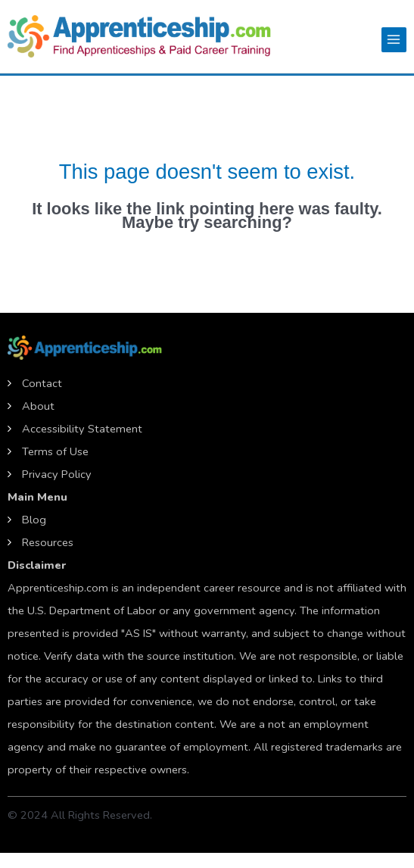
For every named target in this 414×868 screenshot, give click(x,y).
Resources (48, 542)
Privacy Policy (57, 474)
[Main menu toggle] (394, 40)
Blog (34, 520)
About (38, 406)
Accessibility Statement (82, 429)
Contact (42, 383)
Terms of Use (55, 451)
